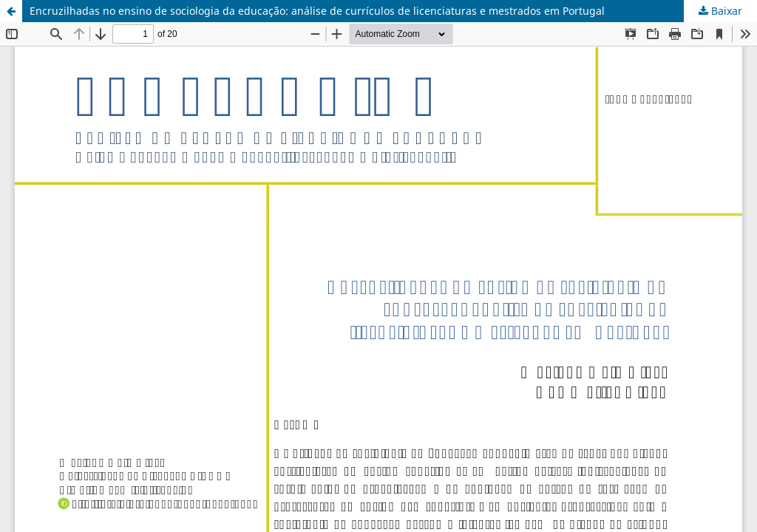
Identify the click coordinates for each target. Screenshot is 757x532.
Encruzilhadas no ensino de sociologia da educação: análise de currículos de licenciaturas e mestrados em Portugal (317, 11)
